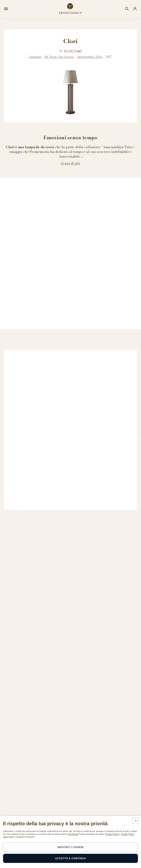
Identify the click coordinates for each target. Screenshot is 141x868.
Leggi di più (70, 163)
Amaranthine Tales (90, 57)
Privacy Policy (112, 834)
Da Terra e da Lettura (59, 57)
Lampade (35, 57)
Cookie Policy (128, 834)
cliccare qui (73, 834)
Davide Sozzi (73, 51)
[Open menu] (6, 9)
